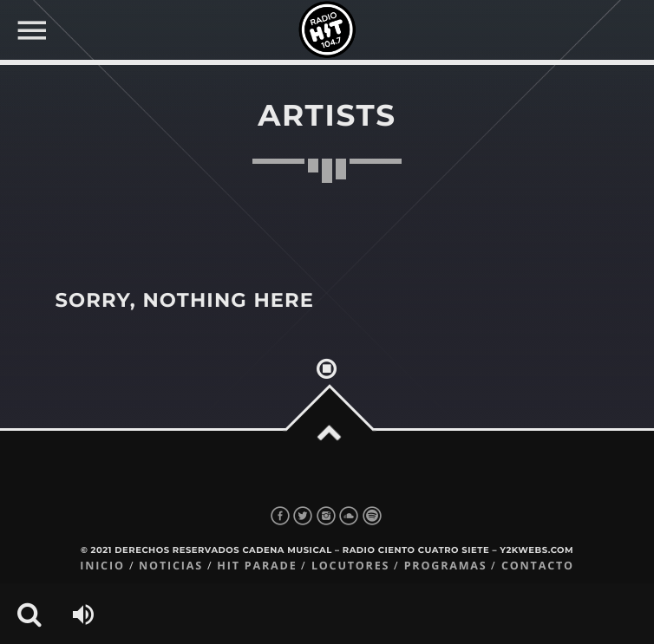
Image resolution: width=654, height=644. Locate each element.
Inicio (102, 566)
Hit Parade (257, 566)
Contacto (538, 566)
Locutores (350, 566)
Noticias (171, 566)
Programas (446, 566)
